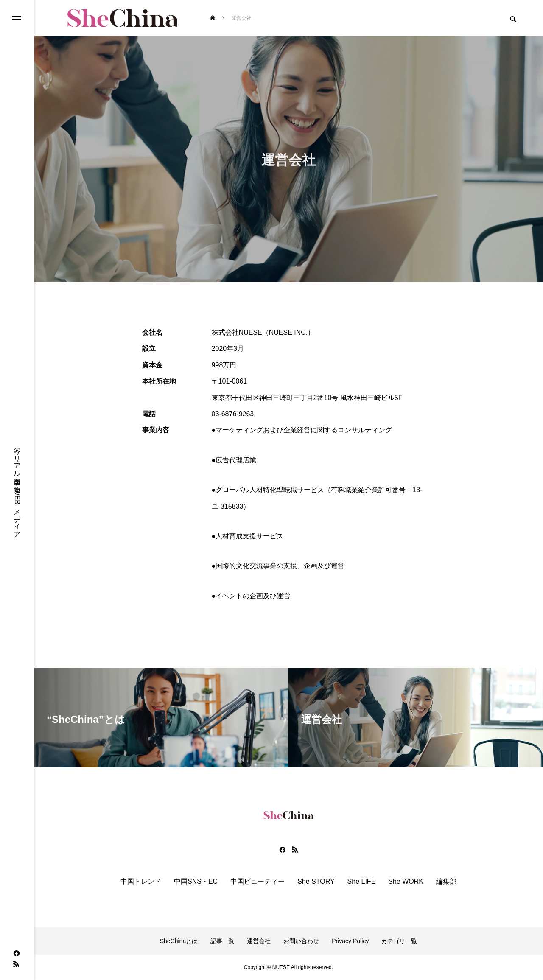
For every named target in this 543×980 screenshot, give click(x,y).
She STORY (316, 882)
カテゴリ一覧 (399, 941)
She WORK (406, 882)
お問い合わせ (301, 941)
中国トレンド (141, 882)
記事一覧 (222, 941)
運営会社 (259, 941)
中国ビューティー (258, 882)
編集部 (446, 882)
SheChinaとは (179, 941)
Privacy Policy (350, 941)
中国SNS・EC (196, 882)
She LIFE (362, 882)
